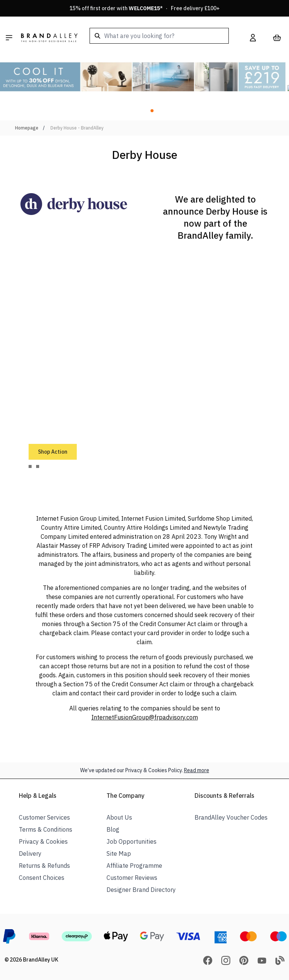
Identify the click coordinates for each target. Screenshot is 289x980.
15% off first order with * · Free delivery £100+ (145, 8)
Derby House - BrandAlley (77, 128)
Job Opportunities (132, 841)
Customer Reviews (132, 878)
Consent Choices (42, 878)
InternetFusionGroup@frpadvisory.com (145, 717)
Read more (197, 770)
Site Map (119, 853)
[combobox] (159, 36)
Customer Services (44, 817)
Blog (113, 829)
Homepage (27, 128)
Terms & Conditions (46, 829)
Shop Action (53, 452)
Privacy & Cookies (43, 841)
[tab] (30, 466)
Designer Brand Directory (141, 890)
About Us (119, 817)
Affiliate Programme (134, 866)
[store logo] (49, 38)
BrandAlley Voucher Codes (231, 817)
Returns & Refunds (44, 866)
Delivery (30, 853)
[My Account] (253, 38)
